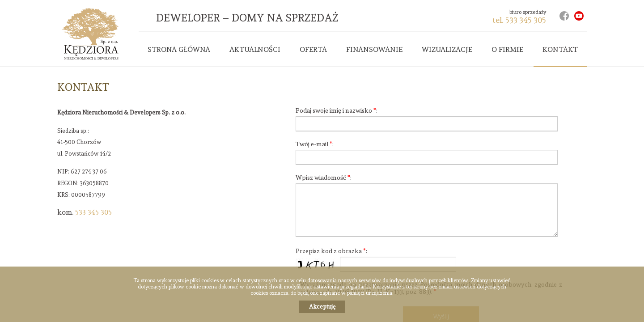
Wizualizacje (447, 49)
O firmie (507, 49)
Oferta (313, 49)
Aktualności (255, 49)
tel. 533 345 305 (519, 20)
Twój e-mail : (315, 144)
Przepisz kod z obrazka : (331, 251)
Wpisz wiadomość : (324, 178)
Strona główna (179, 49)
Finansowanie (374, 49)
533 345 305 (93, 212)
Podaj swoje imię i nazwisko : (337, 110)
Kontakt (560, 49)
